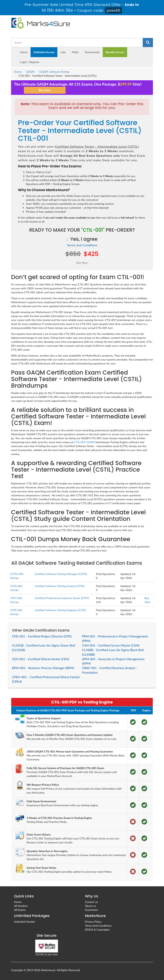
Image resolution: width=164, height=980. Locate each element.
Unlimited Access (44, 52)
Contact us (91, 902)
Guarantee (91, 910)
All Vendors (21, 906)
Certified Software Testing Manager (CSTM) (61, 574)
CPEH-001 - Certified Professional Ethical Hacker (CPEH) (46, 679)
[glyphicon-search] (148, 42)
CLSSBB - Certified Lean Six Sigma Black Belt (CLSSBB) (113, 652)
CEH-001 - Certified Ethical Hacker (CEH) (41, 659)
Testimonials (92, 52)
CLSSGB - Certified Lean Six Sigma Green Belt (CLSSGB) (44, 648)
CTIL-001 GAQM (84, 442)
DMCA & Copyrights (97, 929)
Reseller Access (115, 52)
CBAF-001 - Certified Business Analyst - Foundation (110, 670)
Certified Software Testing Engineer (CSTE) (60, 610)
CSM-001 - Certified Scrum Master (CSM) (111, 645)
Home (24, 52)
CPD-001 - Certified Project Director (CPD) (42, 636)
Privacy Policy (93, 922)
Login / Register (30, 62)
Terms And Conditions (98, 926)
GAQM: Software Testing (54, 72)
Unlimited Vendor (25, 922)
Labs (63, 52)
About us (90, 906)
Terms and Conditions (82, 245)
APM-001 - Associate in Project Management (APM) (113, 661)
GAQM (30, 72)
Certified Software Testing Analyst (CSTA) (60, 586)
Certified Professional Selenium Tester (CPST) (62, 598)
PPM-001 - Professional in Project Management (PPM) (115, 638)
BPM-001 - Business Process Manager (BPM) (43, 668)
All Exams (20, 910)
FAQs (75, 52)
